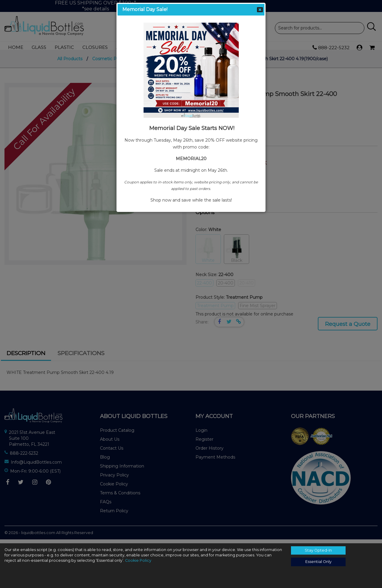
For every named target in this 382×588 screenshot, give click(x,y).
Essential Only (318, 562)
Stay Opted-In (318, 550)
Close (260, 10)
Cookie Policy (138, 560)
